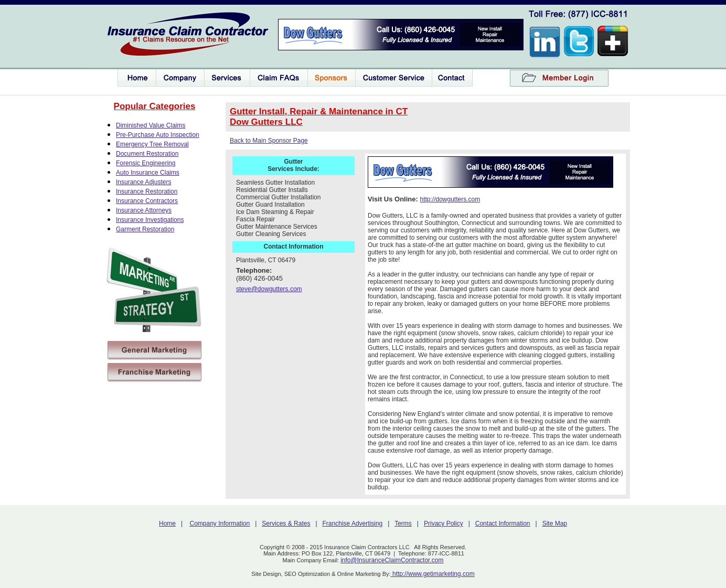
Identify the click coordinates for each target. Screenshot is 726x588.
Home (167, 523)
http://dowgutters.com (450, 199)
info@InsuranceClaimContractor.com (392, 560)
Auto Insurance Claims (148, 173)
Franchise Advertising (353, 523)
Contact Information (503, 523)
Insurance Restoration (147, 191)
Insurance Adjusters (143, 182)
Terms (403, 523)
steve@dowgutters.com (269, 289)
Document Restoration (147, 154)
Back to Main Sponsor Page (269, 141)
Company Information (220, 523)
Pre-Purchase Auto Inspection (158, 135)
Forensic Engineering (146, 163)
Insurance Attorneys (144, 210)
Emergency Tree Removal (152, 144)
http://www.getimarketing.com (433, 574)
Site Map (555, 523)
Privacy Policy (444, 523)
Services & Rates (286, 523)
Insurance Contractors (147, 201)
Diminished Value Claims (151, 125)
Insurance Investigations (150, 220)
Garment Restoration (145, 229)
